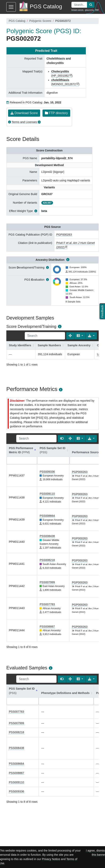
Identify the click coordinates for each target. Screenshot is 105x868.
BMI (97, 10)
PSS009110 (47, 494)
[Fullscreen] (70, 336)
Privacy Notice (51, 859)
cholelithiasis (60, 80)
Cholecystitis (60, 71)
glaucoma (89, 10)
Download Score (24, 113)
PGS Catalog (17, 21)
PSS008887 (47, 626)
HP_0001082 (61, 76)
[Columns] (80, 336)
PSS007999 (47, 582)
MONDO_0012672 (64, 84)
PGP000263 (64, 235)
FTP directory (56, 113)
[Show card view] (62, 439)
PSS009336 (47, 472)
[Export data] (91, 336)
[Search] (45, 336)
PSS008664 (47, 516)
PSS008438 (47, 536)
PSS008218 (47, 560)
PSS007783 (47, 604)
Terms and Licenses (24, 122)
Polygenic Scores (40, 21)
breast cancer (77, 10)
